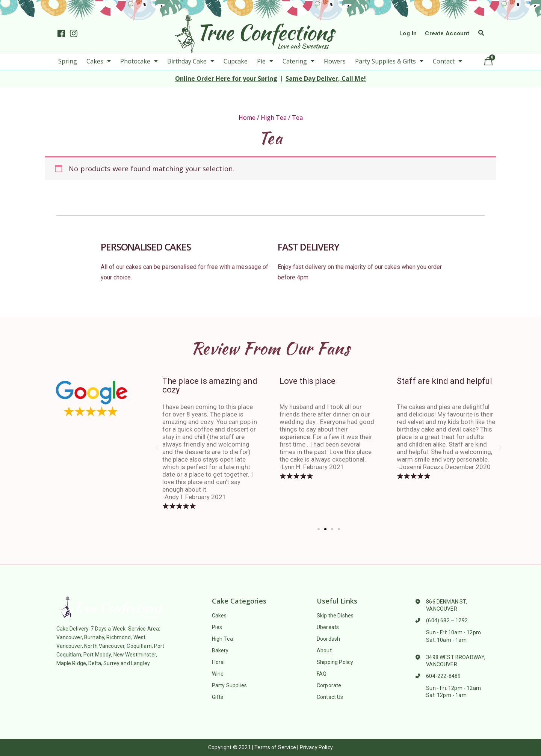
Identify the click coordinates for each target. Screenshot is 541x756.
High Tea (274, 118)
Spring (68, 61)
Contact (447, 61)
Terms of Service (275, 747)
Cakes (99, 61)
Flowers (335, 61)
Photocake (139, 61)
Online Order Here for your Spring (226, 78)
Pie (265, 61)
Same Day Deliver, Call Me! (326, 78)
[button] (319, 529)
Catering (298, 61)
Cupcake (236, 61)
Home (247, 118)
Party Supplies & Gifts (389, 61)
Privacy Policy (316, 747)
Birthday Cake (191, 61)
